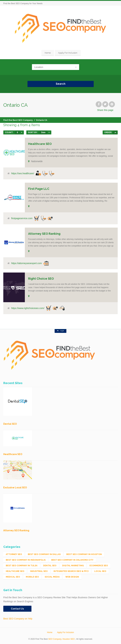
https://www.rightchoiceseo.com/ (28, 308)
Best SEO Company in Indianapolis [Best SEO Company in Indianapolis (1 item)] (26, 560)
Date (43, 132)
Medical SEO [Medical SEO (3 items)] (13, 577)
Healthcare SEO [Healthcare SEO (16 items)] (15, 571)
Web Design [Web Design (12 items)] (72, 577)
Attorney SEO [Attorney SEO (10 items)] (14, 554)
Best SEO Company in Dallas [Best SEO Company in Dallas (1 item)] (44, 554)
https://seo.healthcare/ (23, 173)
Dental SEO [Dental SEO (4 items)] (50, 566)
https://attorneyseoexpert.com (26, 263)
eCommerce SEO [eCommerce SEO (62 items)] (99, 566)
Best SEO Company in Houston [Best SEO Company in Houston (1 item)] (84, 554)
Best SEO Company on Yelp (18, 619)
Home (48, 53)
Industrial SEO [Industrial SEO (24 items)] (39, 571)
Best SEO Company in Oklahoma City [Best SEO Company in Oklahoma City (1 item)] (72, 560)
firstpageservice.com (22, 218)
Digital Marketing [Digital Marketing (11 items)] (73, 566)
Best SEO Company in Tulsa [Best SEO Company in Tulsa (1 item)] (22, 566)
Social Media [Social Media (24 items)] (52, 577)
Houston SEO (68, 639)
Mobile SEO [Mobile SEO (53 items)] (32, 577)
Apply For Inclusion (68, 53)
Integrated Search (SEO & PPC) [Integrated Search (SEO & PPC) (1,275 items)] (71, 571)
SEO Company (55, 639)
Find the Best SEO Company (18, 120)
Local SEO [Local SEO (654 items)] (100, 571)
